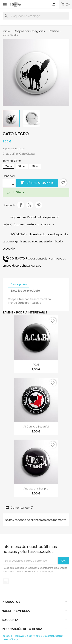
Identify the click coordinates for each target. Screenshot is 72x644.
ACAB (36, 365)
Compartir (21, 205)
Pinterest (39, 205)
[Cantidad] (7, 183)
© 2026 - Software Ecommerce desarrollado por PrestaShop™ (33, 638)
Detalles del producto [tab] (26, 291)
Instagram (6, 581)
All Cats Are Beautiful (36, 427)
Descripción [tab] (19, 284)
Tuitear (30, 205)
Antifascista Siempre (36, 489)
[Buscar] (36, 16)
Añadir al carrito (37, 183)
